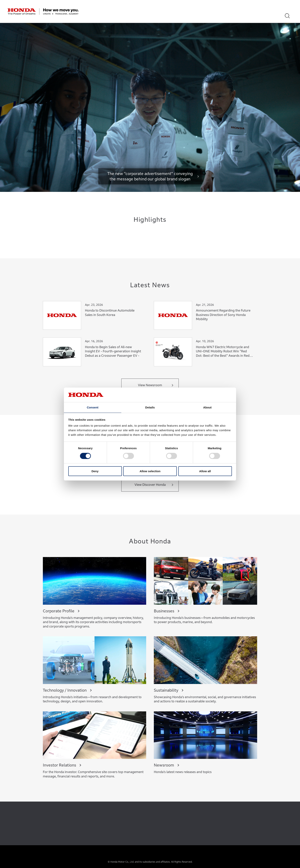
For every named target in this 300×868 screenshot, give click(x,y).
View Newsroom (150, 385)
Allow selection (150, 471)
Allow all (205, 471)
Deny (95, 471)
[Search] (290, 16)
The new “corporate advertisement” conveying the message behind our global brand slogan (150, 176)
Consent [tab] (93, 407)
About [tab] (207, 407)
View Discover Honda (150, 485)
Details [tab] (150, 407)
